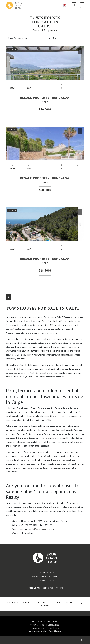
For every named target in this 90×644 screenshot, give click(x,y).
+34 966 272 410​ (45, 581)
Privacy (46, 602)
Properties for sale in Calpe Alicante (45, 625)
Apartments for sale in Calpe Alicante (45, 631)
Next (80, 63)
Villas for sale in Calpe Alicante (45, 622)
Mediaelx (45, 606)
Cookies (57, 602)
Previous (10, 63)
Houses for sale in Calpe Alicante (45, 628)
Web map (69, 602)
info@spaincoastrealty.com (42, 529)
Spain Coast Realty (50, 321)
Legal (37, 602)
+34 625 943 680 (45, 573)
